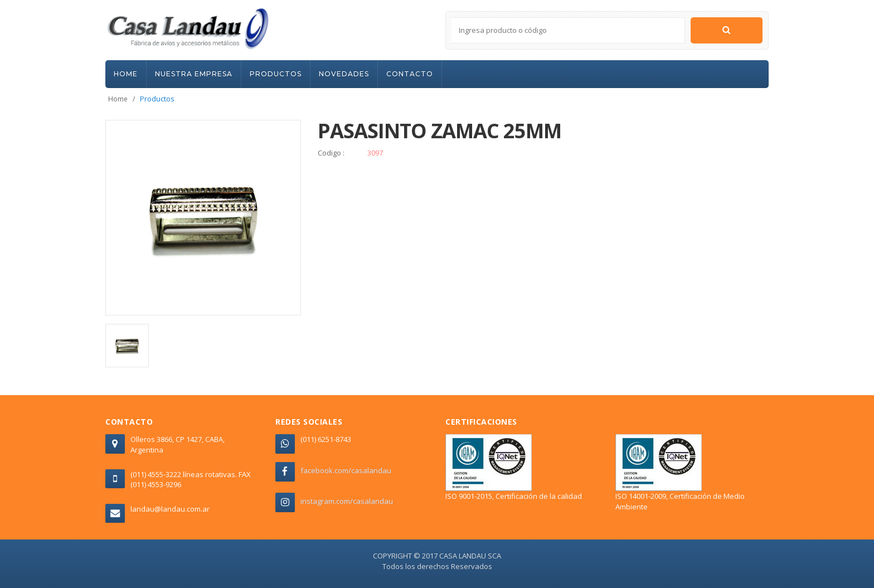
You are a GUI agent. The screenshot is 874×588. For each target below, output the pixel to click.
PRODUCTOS (276, 74)
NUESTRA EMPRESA (194, 74)
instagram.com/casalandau (347, 501)
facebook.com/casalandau (346, 470)
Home (118, 99)
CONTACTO (410, 74)
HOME (126, 74)
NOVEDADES (344, 74)
